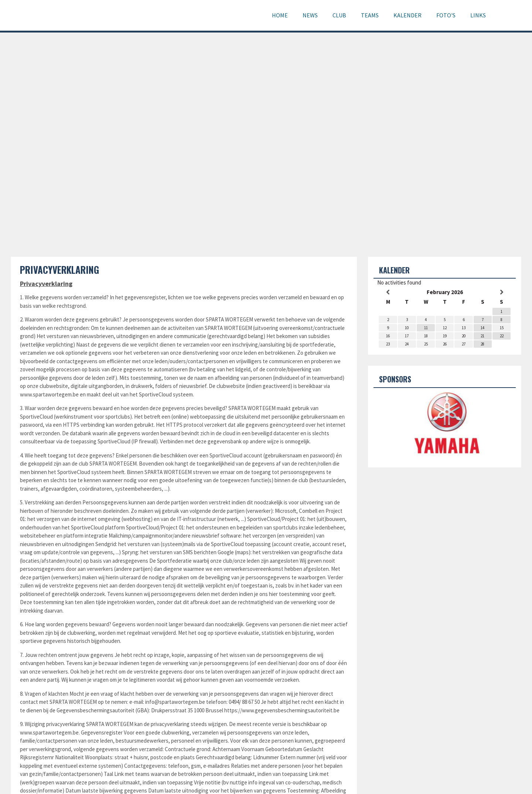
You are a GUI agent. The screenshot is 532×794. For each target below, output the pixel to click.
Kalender (407, 15)
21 (482, 336)
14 (482, 328)
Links (478, 15)
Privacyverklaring (59, 270)
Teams (370, 15)
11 (426, 328)
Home (280, 15)
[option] (445, 425)
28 (482, 344)
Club (339, 15)
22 (502, 336)
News (310, 15)
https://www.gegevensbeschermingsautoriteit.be (282, 710)
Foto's (446, 15)
